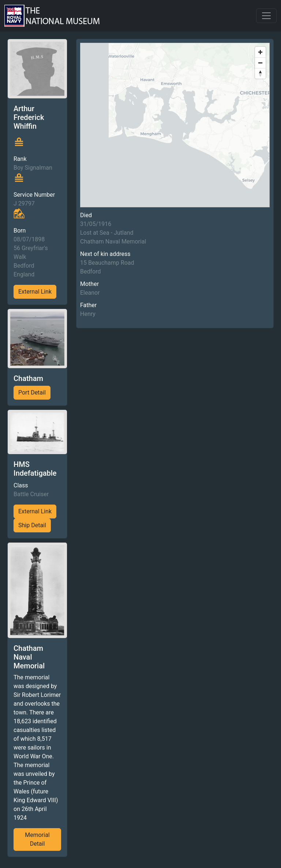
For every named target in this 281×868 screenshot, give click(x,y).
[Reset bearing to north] (260, 73)
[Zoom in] (260, 52)
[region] (175, 125)
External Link (35, 292)
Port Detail (32, 393)
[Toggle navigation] (266, 16)
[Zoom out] (260, 63)
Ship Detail (32, 525)
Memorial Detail (37, 839)
